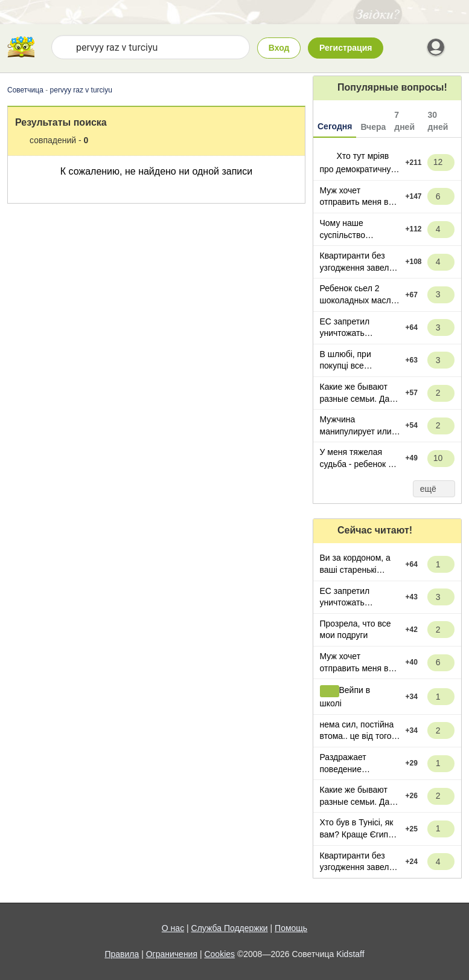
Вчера (373, 127)
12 (443, 162)
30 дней (438, 121)
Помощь (291, 928)
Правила (122, 954)
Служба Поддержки (230, 928)
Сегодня (335, 126)
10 (443, 458)
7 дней (404, 121)
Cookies (219, 954)
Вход (279, 48)
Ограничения (172, 954)
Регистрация (346, 48)
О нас (173, 928)
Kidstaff (350, 954)
